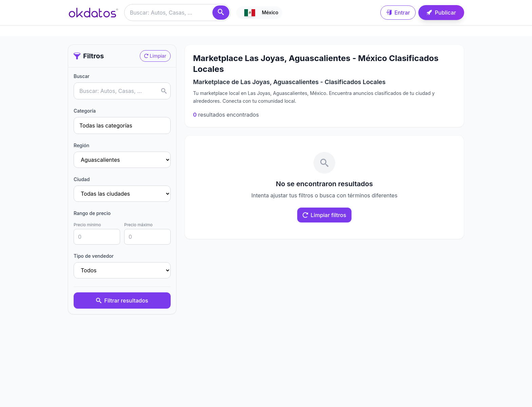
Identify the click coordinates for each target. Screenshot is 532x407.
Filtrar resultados (122, 301)
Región (81, 145)
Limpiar (155, 56)
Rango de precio (92, 213)
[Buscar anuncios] (177, 13)
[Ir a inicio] (93, 13)
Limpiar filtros (325, 215)
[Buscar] (221, 13)
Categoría (85, 111)
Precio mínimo (87, 225)
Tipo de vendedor (94, 256)
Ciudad (82, 179)
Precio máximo (138, 225)
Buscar (82, 76)
